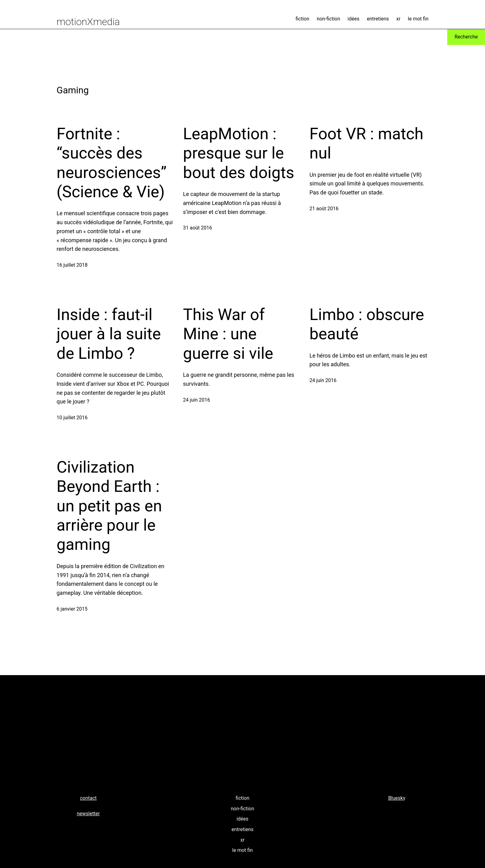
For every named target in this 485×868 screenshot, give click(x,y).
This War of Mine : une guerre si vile (228, 334)
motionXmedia (88, 22)
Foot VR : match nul (367, 143)
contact (88, 798)
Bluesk (396, 798)
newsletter (88, 814)
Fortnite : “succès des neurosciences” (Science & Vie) (112, 163)
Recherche (466, 37)
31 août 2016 (198, 228)
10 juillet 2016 (72, 418)
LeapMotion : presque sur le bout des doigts (239, 153)
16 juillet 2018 (72, 265)
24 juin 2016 (197, 400)
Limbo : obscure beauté (367, 324)
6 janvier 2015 (72, 609)
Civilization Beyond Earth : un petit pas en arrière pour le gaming (109, 506)
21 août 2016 (324, 209)
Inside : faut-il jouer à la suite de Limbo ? (109, 334)
